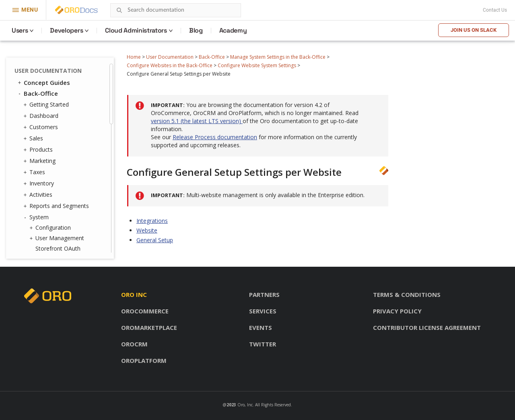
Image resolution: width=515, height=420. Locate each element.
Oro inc (134, 294)
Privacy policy (397, 311)
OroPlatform (144, 360)
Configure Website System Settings (257, 65)
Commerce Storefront (53, 235)
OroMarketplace (149, 327)
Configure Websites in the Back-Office (170, 65)
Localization (49, 212)
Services (263, 311)
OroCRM (134, 344)
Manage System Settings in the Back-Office (278, 57)
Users (20, 30)
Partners (264, 294)
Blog (196, 30)
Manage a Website (66, 138)
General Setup (155, 240)
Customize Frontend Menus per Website (68, 197)
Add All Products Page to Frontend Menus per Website (72, 175)
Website (147, 230)
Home (134, 57)
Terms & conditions (407, 294)
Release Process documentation (215, 137)
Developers (66, 30)
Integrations (152, 221)
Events (261, 327)
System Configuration (76, 98)
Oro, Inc (245, 405)
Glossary (37, 245)
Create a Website (64, 127)
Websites (45, 70)
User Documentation (170, 57)
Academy (233, 30)
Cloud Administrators (136, 30)
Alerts (43, 222)
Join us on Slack (474, 30)
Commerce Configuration (65, 113)
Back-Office (212, 57)
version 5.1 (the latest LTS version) (197, 121)
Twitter (263, 344)
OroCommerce (145, 311)
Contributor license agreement (427, 327)
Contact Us (495, 10)
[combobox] (176, 10)
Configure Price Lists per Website (73, 152)
